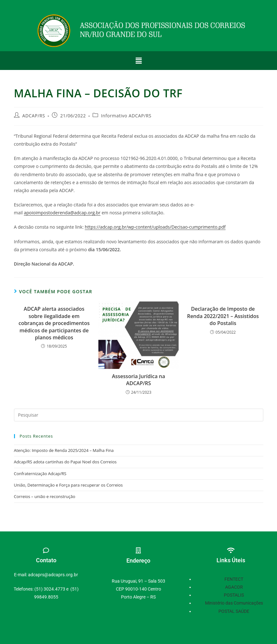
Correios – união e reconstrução (45, 496)
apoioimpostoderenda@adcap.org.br (62, 213)
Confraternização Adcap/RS (40, 474)
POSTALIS (234, 595)
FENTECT (234, 579)
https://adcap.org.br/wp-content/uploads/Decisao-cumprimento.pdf (155, 227)
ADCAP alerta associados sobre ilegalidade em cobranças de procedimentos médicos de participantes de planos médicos (54, 323)
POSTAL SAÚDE (234, 611)
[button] (138, 60)
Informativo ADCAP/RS (126, 116)
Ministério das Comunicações (234, 603)
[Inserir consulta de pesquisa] (139, 415)
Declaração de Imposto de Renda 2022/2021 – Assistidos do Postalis (223, 316)
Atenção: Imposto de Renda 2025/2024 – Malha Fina (64, 450)
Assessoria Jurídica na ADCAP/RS (138, 380)
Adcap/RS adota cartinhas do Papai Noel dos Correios (65, 462)
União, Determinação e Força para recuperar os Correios (68, 485)
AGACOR (234, 587)
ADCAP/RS (34, 116)
